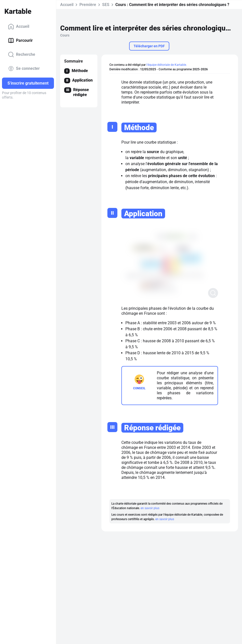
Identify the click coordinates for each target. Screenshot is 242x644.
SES (106, 5)
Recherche (22, 55)
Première (88, 5)
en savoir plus (150, 508)
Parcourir (20, 41)
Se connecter (24, 69)
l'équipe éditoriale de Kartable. (167, 65)
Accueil (19, 27)
